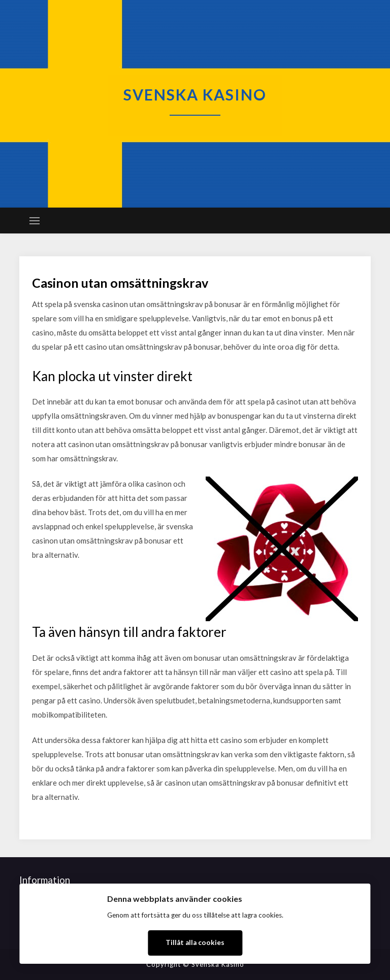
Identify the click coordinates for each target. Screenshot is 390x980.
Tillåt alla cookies (195, 942)
